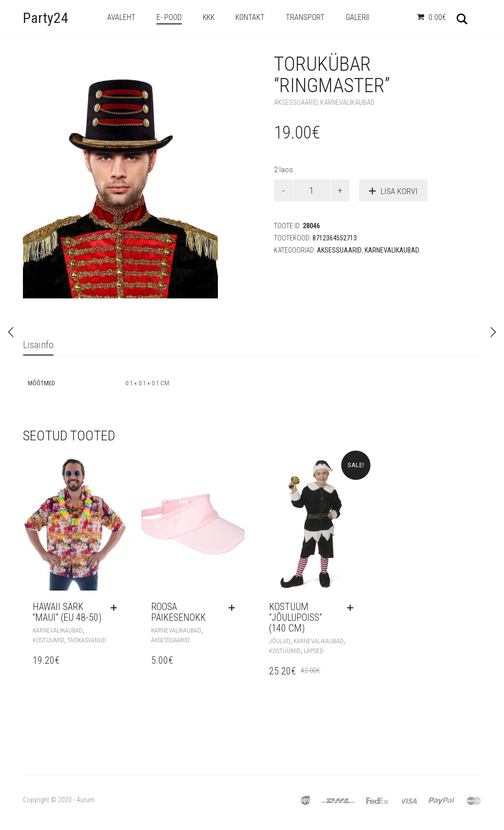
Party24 (46, 18)
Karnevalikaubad (347, 102)
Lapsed (314, 651)
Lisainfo (38, 345)
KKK (209, 17)
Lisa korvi (399, 191)
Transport (305, 17)
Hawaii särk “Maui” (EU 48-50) (67, 612)
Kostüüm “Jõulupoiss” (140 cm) (296, 617)
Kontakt (250, 17)
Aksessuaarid (296, 102)
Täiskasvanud (87, 640)
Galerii (357, 17)
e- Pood (169, 17)
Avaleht (121, 17)
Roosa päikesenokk (178, 612)
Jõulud (280, 641)
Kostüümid (48, 640)
